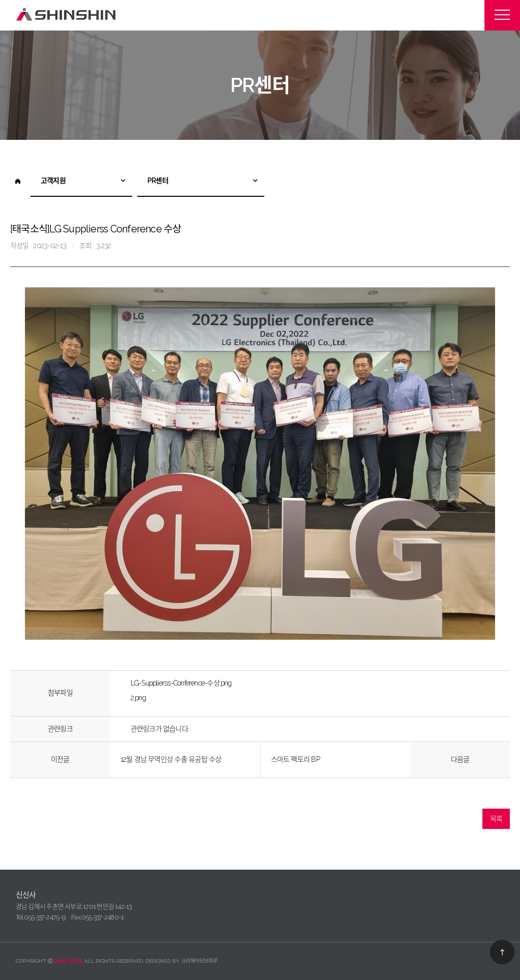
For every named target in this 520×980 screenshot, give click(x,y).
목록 (496, 819)
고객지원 (53, 181)
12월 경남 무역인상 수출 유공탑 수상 (171, 759)
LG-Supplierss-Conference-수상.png (181, 683)
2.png (138, 698)
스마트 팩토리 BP (295, 759)
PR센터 (158, 181)
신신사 (67, 14)
